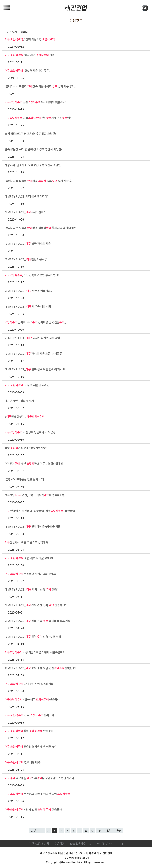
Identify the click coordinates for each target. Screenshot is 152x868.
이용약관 (59, 844)
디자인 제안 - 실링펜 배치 (19, 401)
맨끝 (118, 831)
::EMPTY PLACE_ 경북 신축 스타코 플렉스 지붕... (39, 621)
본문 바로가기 (0, 0)
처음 (34, 831)
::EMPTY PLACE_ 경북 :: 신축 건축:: (31, 590)
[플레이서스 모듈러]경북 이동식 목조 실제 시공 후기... (40, 87)
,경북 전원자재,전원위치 (38, 118)
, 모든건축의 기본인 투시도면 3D (32, 275)
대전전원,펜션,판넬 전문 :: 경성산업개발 (34, 464)
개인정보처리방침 (39, 844)
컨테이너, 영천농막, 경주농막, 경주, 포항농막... (41, 511)
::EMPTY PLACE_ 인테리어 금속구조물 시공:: (33, 527)
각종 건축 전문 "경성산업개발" (26, 448)
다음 (108, 831)
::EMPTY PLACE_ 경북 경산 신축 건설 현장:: (36, 605)
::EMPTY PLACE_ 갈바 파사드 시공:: (28, 244)
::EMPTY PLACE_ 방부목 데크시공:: (28, 291)
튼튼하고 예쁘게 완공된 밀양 (37, 794)
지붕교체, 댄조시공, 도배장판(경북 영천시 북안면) (33, 165)
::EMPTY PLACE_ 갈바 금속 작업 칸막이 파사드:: (35, 370)
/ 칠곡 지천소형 (30, 39)
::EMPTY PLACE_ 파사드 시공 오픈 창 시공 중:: (34, 354)
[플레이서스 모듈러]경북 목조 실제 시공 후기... (40, 181)
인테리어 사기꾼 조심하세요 (30, 574)
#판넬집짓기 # (24, 417)
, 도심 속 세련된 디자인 (27, 385)
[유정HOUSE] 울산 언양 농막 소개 (24, 480)
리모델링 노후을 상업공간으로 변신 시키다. (40, 778)
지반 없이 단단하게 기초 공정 (30, 432)
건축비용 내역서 (24, 763)
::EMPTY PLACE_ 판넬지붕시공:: (26, 259)
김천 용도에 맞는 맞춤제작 (35, 102)
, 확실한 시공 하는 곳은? (27, 71)
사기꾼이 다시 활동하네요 (29, 684)
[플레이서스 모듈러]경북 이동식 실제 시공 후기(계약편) (41, 228)
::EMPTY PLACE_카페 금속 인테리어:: (27, 197)
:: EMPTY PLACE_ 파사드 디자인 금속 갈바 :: (33, 338)
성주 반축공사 (29, 715)
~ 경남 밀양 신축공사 (33, 810)
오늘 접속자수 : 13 (80, 844)
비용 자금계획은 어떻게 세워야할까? (34, 652)
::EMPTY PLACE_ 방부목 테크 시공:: (28, 307)
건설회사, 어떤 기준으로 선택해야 (26, 542)
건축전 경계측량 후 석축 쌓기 (31, 747)
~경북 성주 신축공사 (32, 700)
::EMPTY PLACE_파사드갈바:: (25, 212)
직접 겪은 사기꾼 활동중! (29, 558)
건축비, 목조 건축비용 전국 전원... (36, 322)
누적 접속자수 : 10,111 (110, 844)
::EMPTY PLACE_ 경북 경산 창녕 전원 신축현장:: (40, 668)
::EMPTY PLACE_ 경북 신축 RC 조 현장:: (33, 637)
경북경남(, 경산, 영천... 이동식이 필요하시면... (36, 495)
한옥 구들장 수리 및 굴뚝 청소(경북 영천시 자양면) (33, 149)
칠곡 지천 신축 (30, 55)
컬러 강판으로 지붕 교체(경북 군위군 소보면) (30, 134)
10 (99, 831)
